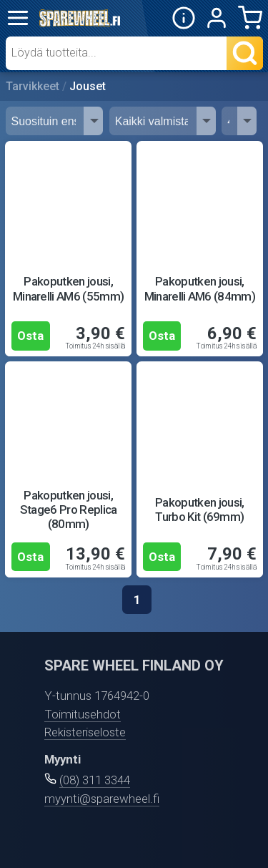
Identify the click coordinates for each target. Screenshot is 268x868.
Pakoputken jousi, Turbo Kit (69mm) (200, 509)
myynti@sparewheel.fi (102, 799)
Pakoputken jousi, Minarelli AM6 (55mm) (69, 288)
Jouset (88, 86)
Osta (30, 336)
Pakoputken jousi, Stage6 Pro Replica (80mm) (69, 510)
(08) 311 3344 (95, 780)
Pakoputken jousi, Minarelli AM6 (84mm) (200, 288)
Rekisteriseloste (85, 732)
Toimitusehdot (83, 714)
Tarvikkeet (33, 86)
